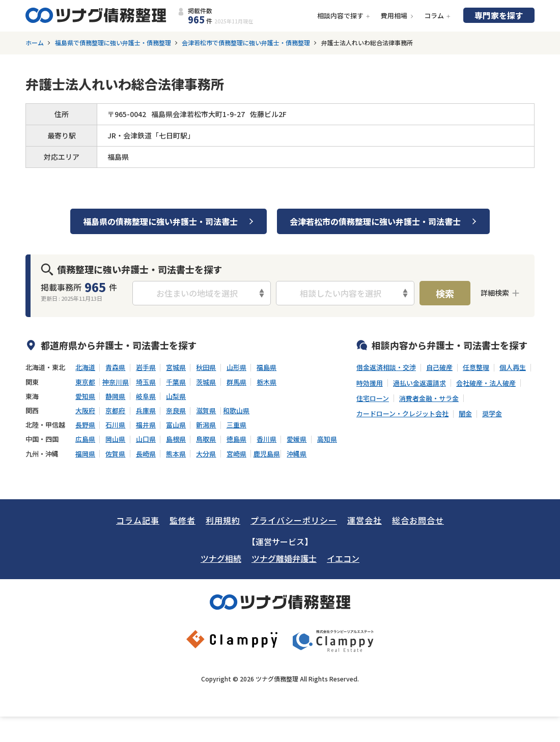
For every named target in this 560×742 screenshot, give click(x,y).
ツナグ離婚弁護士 (284, 558)
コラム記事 (138, 520)
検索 (445, 293)
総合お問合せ (418, 520)
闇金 (465, 414)
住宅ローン (373, 398)
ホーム (35, 43)
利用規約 (223, 520)
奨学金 (492, 414)
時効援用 (370, 383)
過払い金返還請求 (419, 383)
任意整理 (476, 367)
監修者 (183, 520)
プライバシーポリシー (294, 520)
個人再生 (513, 367)
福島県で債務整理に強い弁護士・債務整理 (113, 43)
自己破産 (439, 367)
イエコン (343, 558)
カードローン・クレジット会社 (402, 414)
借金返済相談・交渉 (386, 367)
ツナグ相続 (221, 558)
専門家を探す (499, 15)
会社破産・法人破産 (486, 383)
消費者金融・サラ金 (429, 398)
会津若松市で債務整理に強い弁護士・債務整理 (246, 43)
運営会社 (365, 520)
